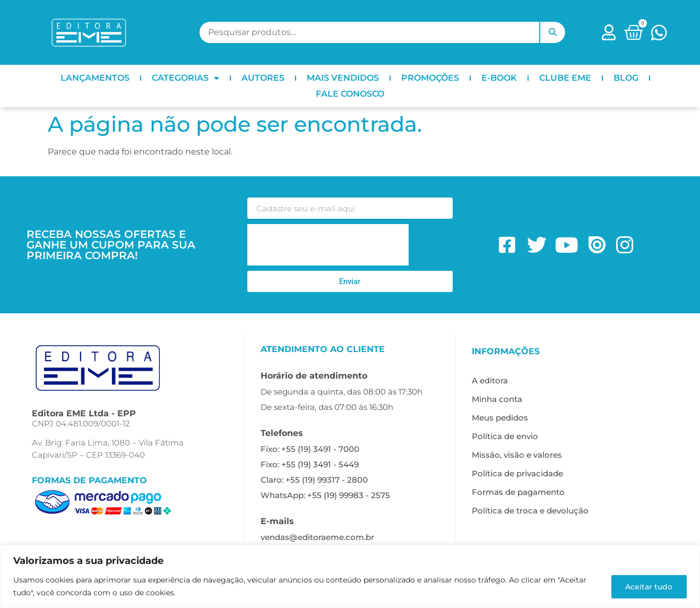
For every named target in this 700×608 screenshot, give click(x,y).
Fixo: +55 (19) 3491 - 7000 (310, 449)
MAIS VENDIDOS (343, 78)
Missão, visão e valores (517, 455)
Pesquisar (552, 32)
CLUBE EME (565, 78)
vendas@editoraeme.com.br (317, 537)
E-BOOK (499, 78)
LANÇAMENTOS (95, 78)
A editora (490, 380)
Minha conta (497, 399)
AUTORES (263, 78)
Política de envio (505, 436)
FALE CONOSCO (350, 94)
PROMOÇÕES (430, 78)
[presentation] (328, 245)
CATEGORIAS (185, 78)
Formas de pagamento (518, 492)
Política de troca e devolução (530, 511)
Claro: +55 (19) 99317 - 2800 (314, 480)
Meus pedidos (500, 418)
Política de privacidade (517, 473)
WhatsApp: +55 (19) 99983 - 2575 (325, 495)
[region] (350, 576)
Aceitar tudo (648, 586)
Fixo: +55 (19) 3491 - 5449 (310, 464)
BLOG (626, 78)
